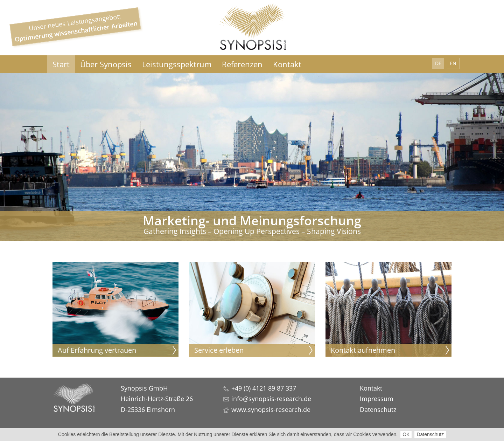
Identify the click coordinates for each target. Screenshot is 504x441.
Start (61, 64)
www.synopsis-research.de (271, 409)
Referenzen (242, 64)
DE (438, 63)
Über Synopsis (106, 64)
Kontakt (287, 64)
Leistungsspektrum (177, 64)
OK (406, 434)
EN (453, 63)
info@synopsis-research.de (271, 399)
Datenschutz (430, 434)
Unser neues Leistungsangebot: (76, 28)
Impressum (377, 399)
